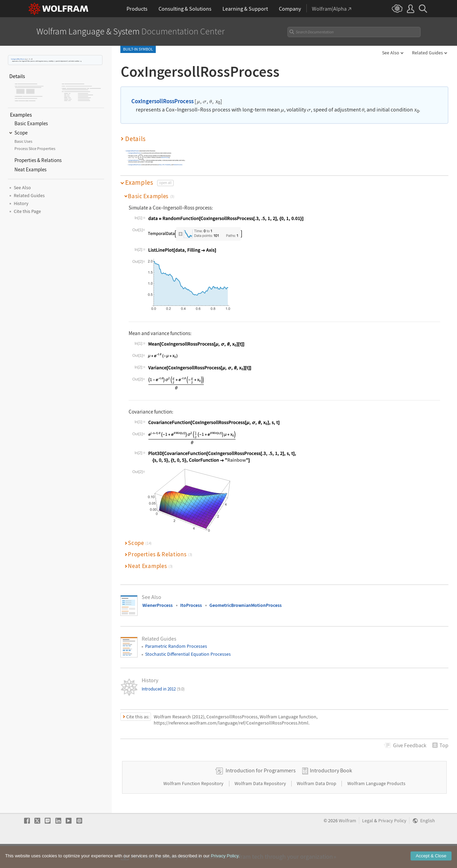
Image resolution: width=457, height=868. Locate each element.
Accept (431, 861)
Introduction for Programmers (261, 792)
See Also (391, 53)
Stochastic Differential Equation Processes (188, 654)
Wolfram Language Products (376, 805)
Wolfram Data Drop (317, 805)
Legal (368, 843)
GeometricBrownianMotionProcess (246, 605)
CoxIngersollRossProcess (18, 59)
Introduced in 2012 (163, 689)
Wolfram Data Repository (261, 805)
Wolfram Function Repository (194, 805)
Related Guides (427, 53)
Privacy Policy (392, 843)
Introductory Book (331, 792)
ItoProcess (191, 605)
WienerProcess (157, 605)
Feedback (410, 745)
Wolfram (347, 843)
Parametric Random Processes (176, 646)
